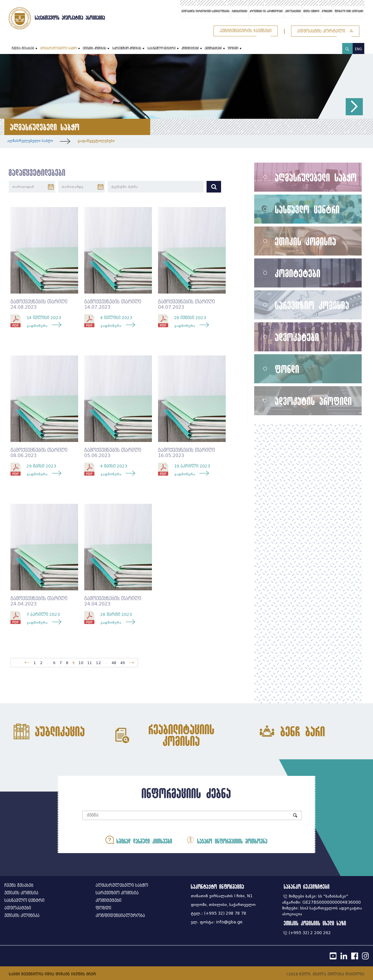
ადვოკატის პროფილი (314, 401)
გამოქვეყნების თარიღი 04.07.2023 (186, 304)
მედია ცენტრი (311, 11)
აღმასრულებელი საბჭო (58, 48)
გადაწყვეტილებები (96, 141)
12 (98, 663)
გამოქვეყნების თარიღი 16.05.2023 (186, 453)
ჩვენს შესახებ (23, 48)
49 (123, 663)
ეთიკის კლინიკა (22, 916)
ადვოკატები (213, 48)
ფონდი (233, 48)
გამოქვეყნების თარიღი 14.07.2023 (113, 304)
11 (90, 663)
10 (81, 663)
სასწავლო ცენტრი (161, 48)
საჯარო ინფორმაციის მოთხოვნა (227, 840)
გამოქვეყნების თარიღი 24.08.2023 (39, 304)
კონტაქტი (327, 11)
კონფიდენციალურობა (120, 916)
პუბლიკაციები (293, 11)
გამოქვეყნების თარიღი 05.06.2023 (113, 453)
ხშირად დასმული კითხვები (139, 840)
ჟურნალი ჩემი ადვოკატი (349, 11)
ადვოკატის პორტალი (325, 31)
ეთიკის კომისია (94, 48)
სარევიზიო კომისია (127, 48)
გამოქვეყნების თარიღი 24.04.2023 (39, 601)
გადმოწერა (37, 326)
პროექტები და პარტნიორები (266, 11)
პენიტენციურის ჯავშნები (246, 31)
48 (114, 663)
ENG (358, 49)
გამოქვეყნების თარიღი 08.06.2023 (39, 453)
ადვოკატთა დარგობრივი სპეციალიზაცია (205, 11)
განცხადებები (240, 11)
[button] (354, 107)
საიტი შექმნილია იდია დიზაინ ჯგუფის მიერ (52, 974)
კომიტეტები (190, 48)
